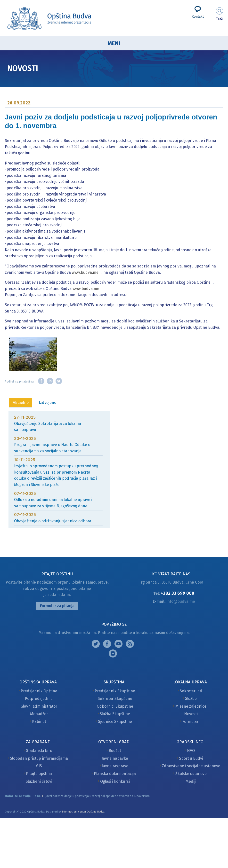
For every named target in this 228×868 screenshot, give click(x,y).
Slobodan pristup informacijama (39, 758)
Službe (191, 699)
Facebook (41, 381)
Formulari (191, 722)
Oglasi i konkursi (115, 781)
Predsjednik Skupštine (115, 691)
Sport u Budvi (191, 758)
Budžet (115, 751)
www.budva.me (85, 272)
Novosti (191, 714)
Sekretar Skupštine (115, 699)
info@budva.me (181, 601)
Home (37, 796)
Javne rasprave (115, 766)
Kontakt (198, 17)
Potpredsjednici (39, 699)
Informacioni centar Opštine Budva (83, 812)
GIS (39, 766)
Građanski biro (39, 751)
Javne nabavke (115, 758)
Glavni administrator (39, 706)
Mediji (191, 781)
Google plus (118, 644)
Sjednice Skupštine (115, 722)
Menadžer (39, 714)
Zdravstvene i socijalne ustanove (191, 766)
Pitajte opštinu (39, 774)
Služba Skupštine (115, 714)
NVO (191, 751)
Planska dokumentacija (115, 774)
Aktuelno (21, 403)
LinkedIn (50, 381)
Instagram (96, 644)
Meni (114, 43)
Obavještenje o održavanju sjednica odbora (53, 521)
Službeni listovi (39, 781)
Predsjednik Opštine (39, 691)
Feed (130, 644)
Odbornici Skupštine (115, 706)
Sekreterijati (191, 691)
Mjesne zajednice (191, 706)
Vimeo (113, 653)
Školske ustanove (191, 774)
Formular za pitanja (57, 606)
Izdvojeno (48, 403)
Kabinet (39, 722)
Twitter (59, 381)
